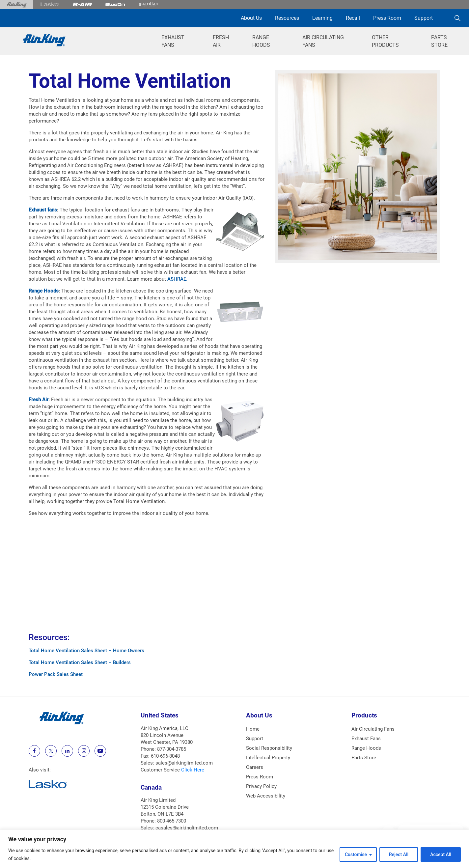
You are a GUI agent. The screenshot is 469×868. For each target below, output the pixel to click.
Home (253, 729)
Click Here (193, 770)
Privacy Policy (261, 786)
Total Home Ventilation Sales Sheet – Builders (80, 662)
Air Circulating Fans (373, 729)
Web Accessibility (266, 796)
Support (424, 18)
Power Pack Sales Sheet (56, 674)
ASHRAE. (177, 279)
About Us (251, 18)
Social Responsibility (269, 748)
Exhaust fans (43, 210)
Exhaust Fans (366, 739)
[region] (234, 849)
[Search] (457, 18)
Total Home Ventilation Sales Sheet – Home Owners (86, 651)
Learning (322, 18)
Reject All (399, 854)
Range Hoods (44, 291)
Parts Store (364, 758)
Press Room (387, 18)
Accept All (441, 854)
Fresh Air (39, 400)
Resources (287, 18)
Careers (255, 767)
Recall (353, 18)
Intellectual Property (268, 758)
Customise (356, 854)
